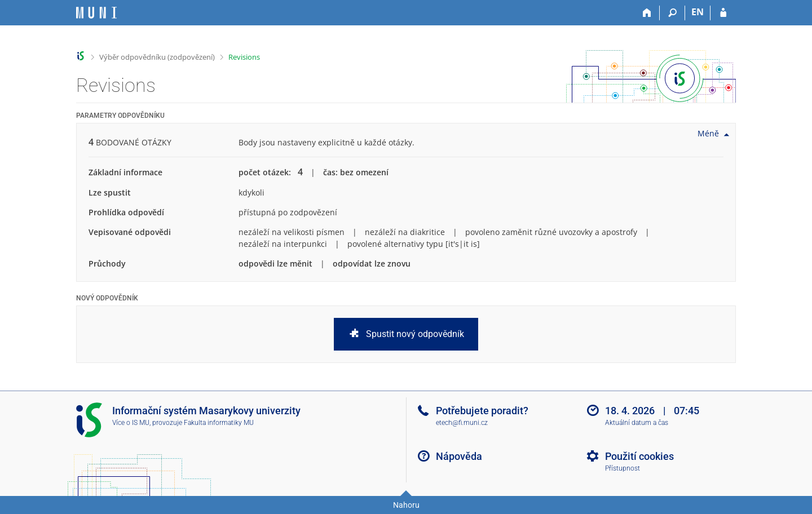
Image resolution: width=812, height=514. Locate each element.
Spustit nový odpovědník (406, 334)
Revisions (244, 57)
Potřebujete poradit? (482, 411)
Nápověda (459, 456)
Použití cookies (639, 456)
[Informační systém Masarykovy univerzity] (96, 13)
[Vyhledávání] (672, 13)
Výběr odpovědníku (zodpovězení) (157, 57)
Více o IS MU (131, 423)
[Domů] (647, 13)
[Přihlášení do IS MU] (723, 13)
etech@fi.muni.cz (462, 423)
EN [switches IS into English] (698, 12)
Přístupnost (623, 468)
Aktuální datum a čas (637, 423)
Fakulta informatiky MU (219, 423)
